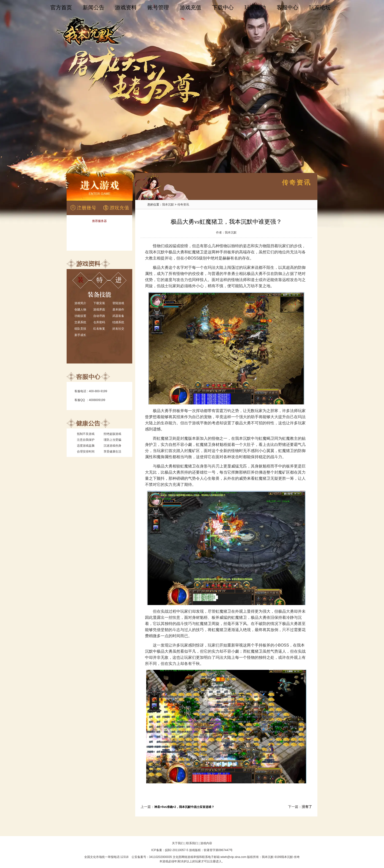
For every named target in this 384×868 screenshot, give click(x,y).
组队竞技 (80, 329)
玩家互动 (255, 7)
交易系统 (80, 322)
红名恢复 (99, 329)
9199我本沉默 (284, 857)
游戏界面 (99, 310)
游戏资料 (126, 7)
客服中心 (288, 7)
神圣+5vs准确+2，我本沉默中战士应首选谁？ (184, 807)
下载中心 (223, 7)
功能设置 (80, 316)
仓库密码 (99, 322)
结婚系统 (118, 322)
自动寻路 (99, 316)
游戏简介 (80, 303)
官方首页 (61, 7)
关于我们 (178, 843)
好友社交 (118, 329)
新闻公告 (94, 7)
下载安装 (99, 303)
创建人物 (80, 310)
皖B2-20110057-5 (177, 850)
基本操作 (118, 310)
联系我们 (192, 843)
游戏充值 (191, 7)
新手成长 (80, 335)
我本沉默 (168, 205)
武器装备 (118, 316)
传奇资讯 (183, 205)
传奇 (297, 857)
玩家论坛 (320, 7)
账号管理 (158, 7)
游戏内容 (206, 843)
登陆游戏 (118, 303)
